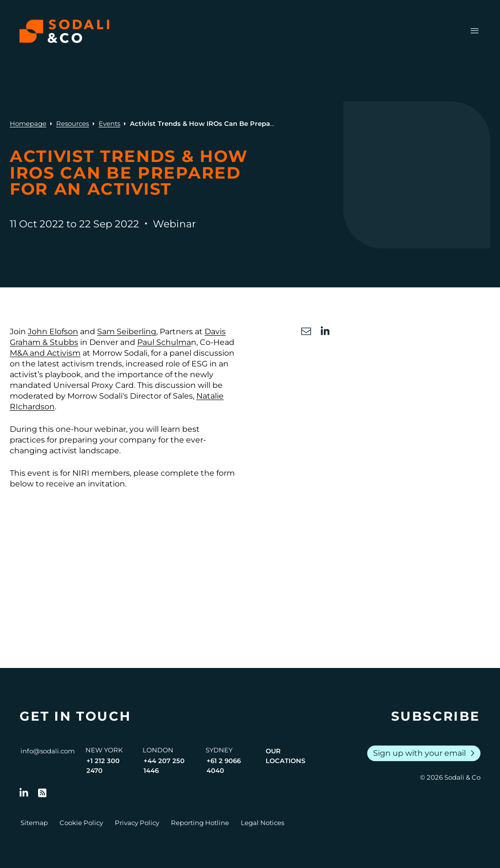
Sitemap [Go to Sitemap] (34, 823)
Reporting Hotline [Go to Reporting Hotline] (200, 823)
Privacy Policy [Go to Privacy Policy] (137, 823)
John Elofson (53, 332)
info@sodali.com (48, 751)
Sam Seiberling (127, 332)
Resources (73, 123)
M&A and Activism (45, 353)
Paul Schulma (164, 342)
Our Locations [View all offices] (285, 756)
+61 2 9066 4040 (224, 766)
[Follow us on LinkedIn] (24, 793)
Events (109, 123)
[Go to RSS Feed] (42, 793)
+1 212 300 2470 (103, 766)
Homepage (28, 123)
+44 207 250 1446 (164, 766)
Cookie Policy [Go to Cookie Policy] (81, 823)
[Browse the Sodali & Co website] (64, 31)
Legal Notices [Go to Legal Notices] (262, 823)
